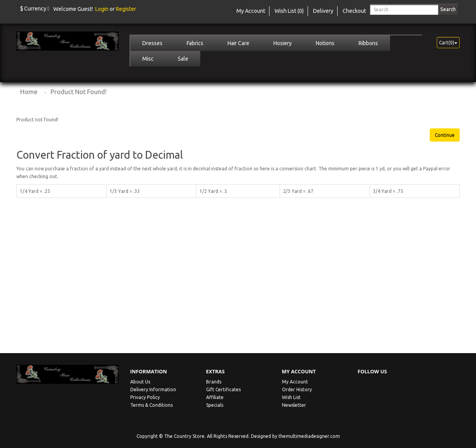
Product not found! (79, 92)
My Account (295, 382)
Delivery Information (153, 389)
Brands (214, 382)
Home (29, 92)
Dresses (152, 43)
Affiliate (215, 397)
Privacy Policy (145, 397)
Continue (445, 135)
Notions (325, 43)
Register (126, 9)
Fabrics (195, 43)
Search (448, 9)
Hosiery (283, 43)
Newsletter (294, 405)
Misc (148, 59)
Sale (183, 59)
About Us (140, 382)
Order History (297, 389)
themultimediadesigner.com (309, 436)
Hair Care (238, 43)
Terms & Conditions (151, 405)
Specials (215, 405)
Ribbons (368, 43)
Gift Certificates (223, 389)
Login (102, 9)
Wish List (291, 397)
